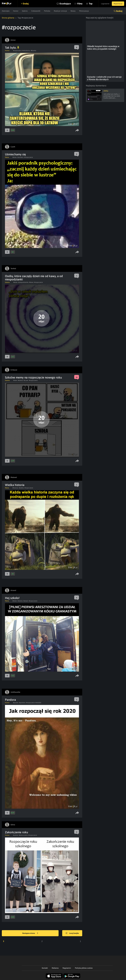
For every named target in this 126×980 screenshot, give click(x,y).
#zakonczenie (23, 835)
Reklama (55, 968)
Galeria (25, 11)
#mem (15, 380)
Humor (16, 11)
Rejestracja (118, 4)
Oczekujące (65, 4)
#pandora (22, 703)
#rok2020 (38, 703)
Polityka (47, 11)
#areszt (26, 601)
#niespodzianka (23, 282)
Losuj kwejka (72, 933)
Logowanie (105, 4)
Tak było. (12, 48)
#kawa (31, 282)
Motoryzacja (84, 11)
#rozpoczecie (17, 51)
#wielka (21, 488)
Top (91, 4)
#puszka (16, 703)
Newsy (73, 11)
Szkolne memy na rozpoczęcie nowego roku (33, 377)
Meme (7, 157)
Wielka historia (15, 485)
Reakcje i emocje (60, 11)
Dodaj (26, 4)
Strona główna (8, 18)
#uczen (26, 380)
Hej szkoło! (12, 598)
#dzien (15, 157)
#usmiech (20, 157)
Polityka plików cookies (84, 968)
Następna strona (30, 933)
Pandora (10, 700)
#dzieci (15, 601)
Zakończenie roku (16, 832)
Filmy (80, 4)
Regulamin (67, 968)
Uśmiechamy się (15, 154)
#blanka (33, 51)
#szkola (20, 380)
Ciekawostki (36, 11)
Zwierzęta (6, 11)
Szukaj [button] (119, 11)
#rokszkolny (26, 51)
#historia (15, 488)
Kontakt (45, 968)
